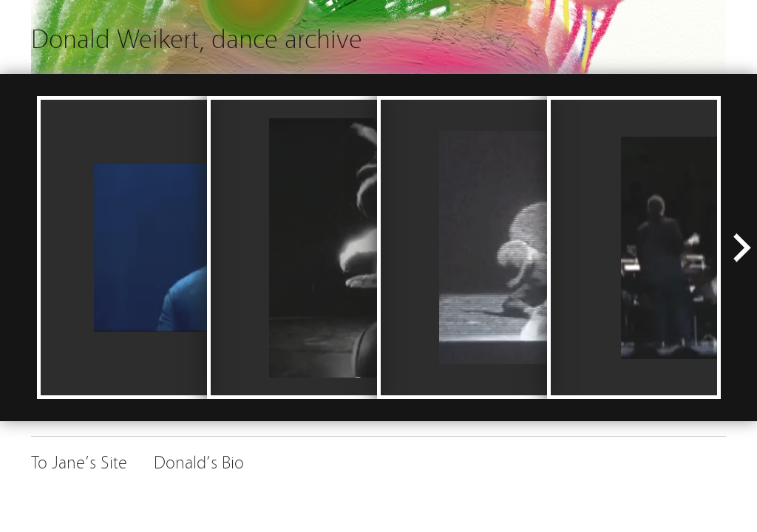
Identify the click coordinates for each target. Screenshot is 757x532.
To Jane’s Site (79, 461)
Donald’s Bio (199, 461)
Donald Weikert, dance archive (197, 37)
